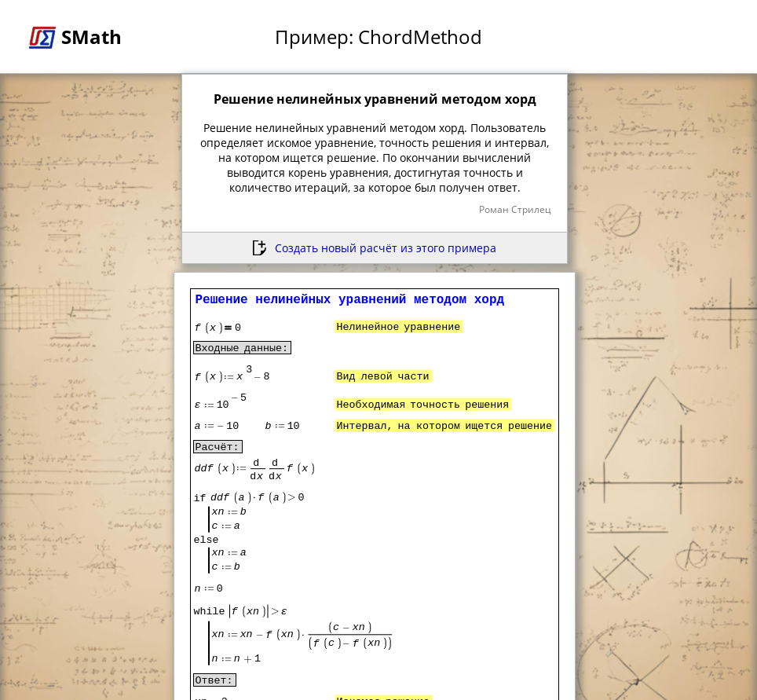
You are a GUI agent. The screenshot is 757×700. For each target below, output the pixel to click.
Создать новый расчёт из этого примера (386, 248)
